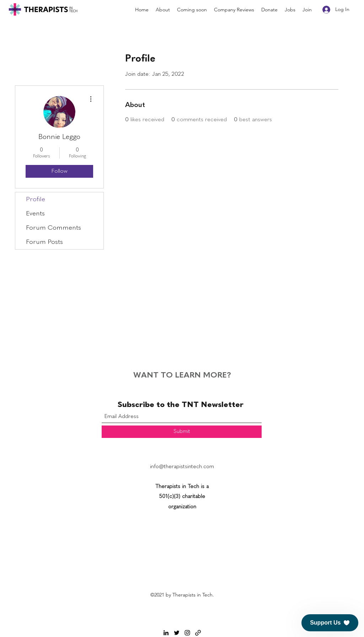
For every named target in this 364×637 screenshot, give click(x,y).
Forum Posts (44, 242)
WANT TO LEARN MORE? (182, 375)
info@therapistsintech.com (182, 467)
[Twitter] (177, 633)
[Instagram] (187, 633)
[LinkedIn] (166, 633)
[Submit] (182, 432)
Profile (36, 199)
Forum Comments (53, 228)
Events (35, 214)
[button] (330, 623)
